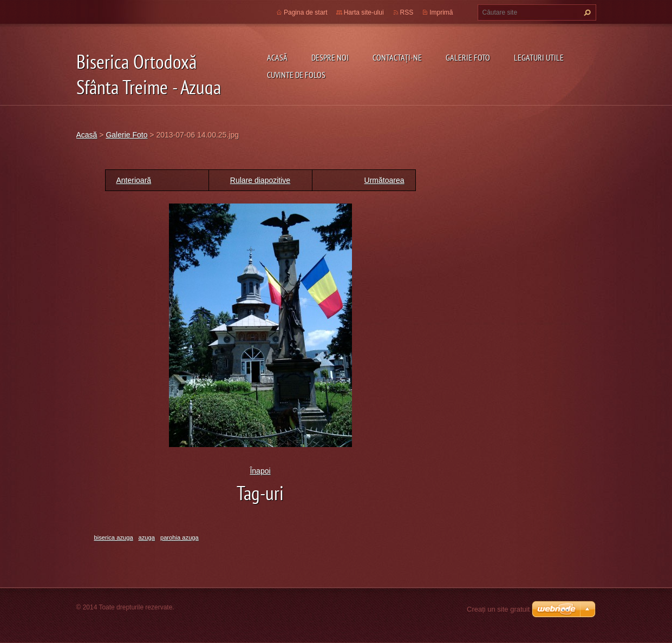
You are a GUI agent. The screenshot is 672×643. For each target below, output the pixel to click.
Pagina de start (306, 12)
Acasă (277, 57)
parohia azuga (180, 537)
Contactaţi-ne (397, 57)
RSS (407, 12)
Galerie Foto (468, 57)
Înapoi (260, 471)
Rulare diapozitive (260, 180)
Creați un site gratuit (498, 609)
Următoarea (384, 180)
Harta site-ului (364, 12)
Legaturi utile (539, 57)
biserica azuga (114, 537)
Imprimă (441, 12)
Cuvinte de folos (296, 75)
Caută (586, 12)
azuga (147, 537)
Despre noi (330, 57)
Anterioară (134, 180)
